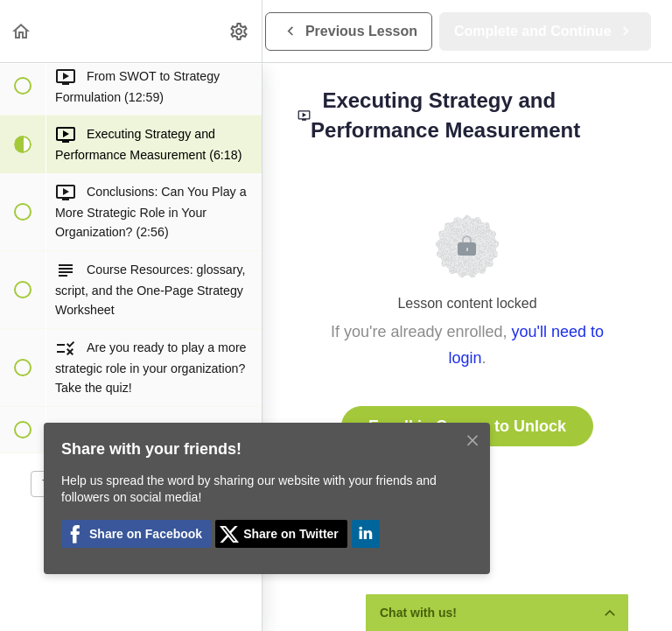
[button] (22, 31)
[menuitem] (240, 31)
